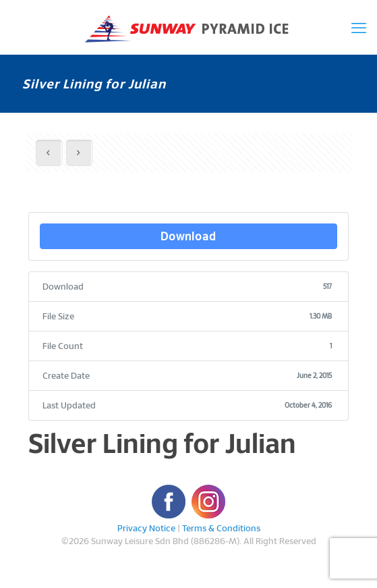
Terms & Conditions (221, 528)
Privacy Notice (146, 528)
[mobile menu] (359, 27)
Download (188, 236)
